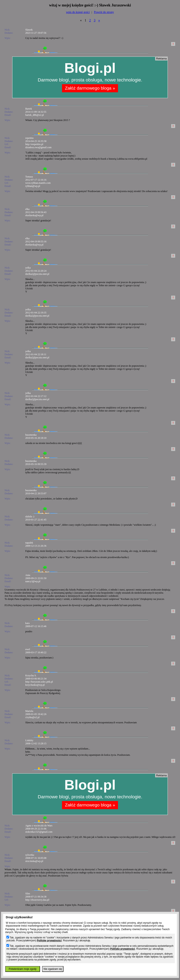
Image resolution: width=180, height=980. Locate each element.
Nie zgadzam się (53, 969)
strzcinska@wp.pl (34, 861)
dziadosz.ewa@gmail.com (38, 147)
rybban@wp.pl (33, 186)
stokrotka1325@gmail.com (39, 832)
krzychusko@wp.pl (35, 685)
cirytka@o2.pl (32, 717)
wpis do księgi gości (78, 12)
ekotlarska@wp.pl (34, 215)
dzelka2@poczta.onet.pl (37, 274)
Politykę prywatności (49, 941)
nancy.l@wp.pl (33, 581)
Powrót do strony (104, 12)
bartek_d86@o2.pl (35, 115)
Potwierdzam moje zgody (23, 969)
